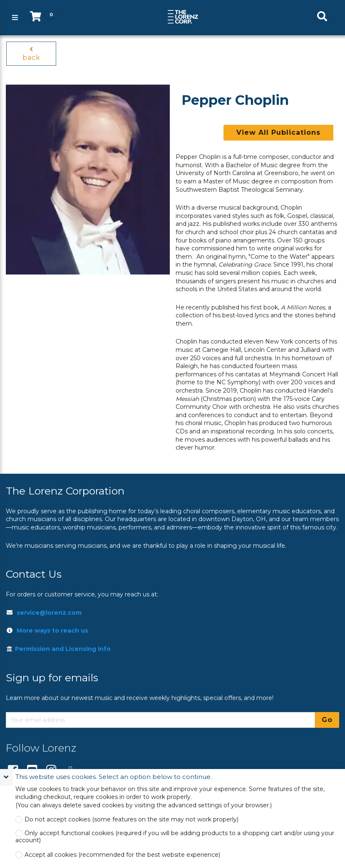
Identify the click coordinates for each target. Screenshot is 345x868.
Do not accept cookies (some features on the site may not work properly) (132, 820)
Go (327, 720)
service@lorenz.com (49, 613)
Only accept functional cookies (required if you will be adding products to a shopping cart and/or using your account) (175, 837)
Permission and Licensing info (58, 649)
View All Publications (278, 132)
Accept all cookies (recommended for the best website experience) (122, 855)
